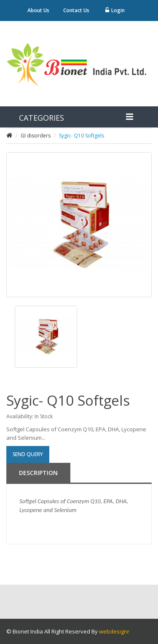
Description (38, 473)
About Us (38, 10)
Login (115, 10)
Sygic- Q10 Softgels (82, 136)
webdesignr (114, 631)
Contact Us (76, 10)
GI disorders (36, 136)
